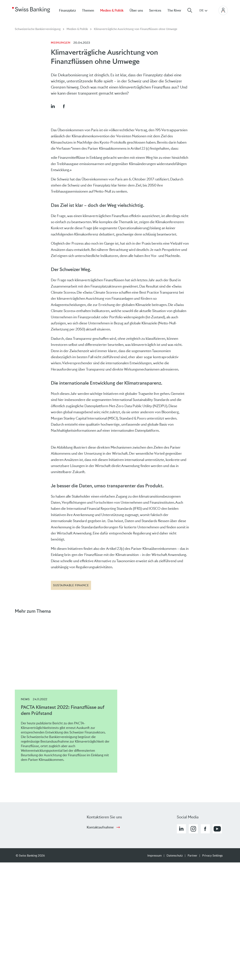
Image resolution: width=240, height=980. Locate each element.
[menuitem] (177, 10)
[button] (53, 106)
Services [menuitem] (155, 10)
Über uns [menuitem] (136, 10)
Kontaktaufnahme (100, 827)
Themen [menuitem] (88, 10)
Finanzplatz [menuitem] (67, 10)
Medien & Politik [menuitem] (112, 10)
